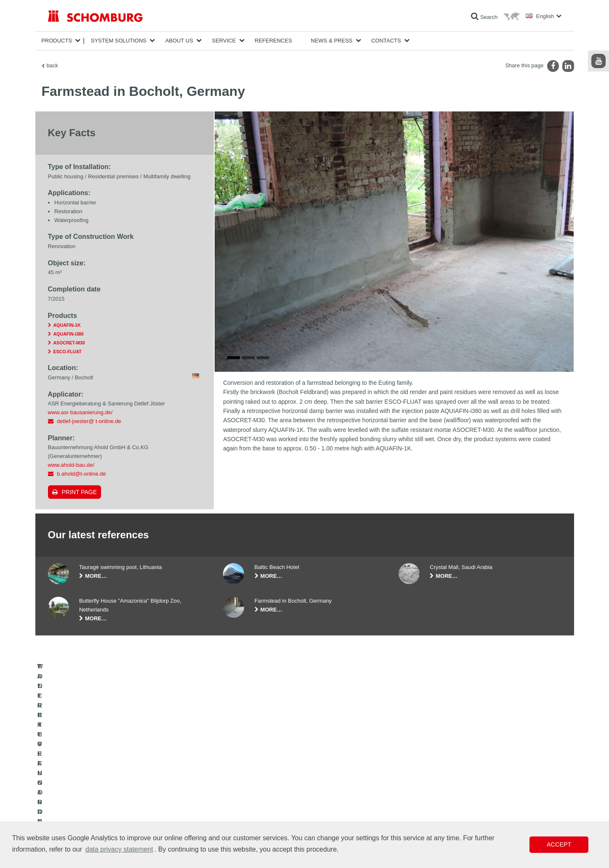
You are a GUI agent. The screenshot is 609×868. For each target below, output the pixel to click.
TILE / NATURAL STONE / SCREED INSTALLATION (107, 795)
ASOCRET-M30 (69, 343)
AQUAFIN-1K (67, 325)
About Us (179, 41)
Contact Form (238, 807)
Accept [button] (559, 844)
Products (57, 41)
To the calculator (241, 782)
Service (224, 41)
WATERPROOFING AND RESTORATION (95, 782)
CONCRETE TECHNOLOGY (80, 820)
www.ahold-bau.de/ (71, 465)
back (52, 65)
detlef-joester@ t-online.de (89, 421)
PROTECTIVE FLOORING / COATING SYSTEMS (104, 807)
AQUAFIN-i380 (69, 334)
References (273, 41)
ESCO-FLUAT (68, 352)
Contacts (386, 41)
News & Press (332, 41)
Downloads (235, 795)
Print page (80, 492)
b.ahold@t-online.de (81, 474)
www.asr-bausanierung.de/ (80, 412)
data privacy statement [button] (119, 849)
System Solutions (119, 41)
